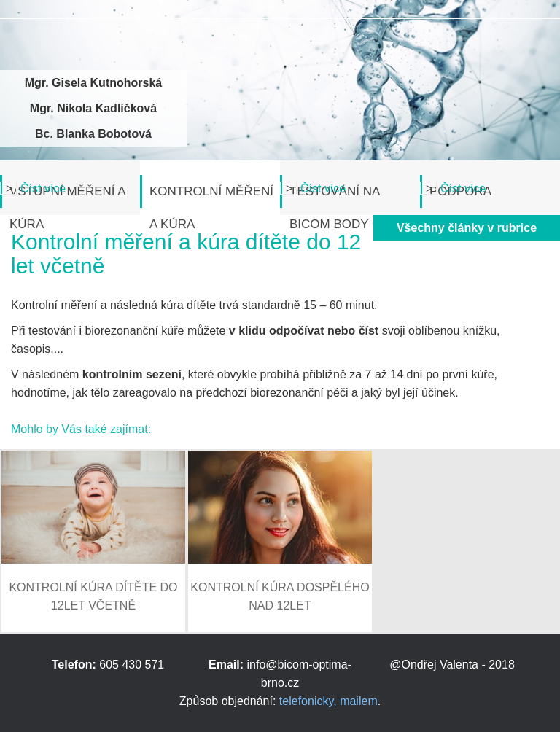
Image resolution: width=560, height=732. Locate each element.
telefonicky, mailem (328, 701)
